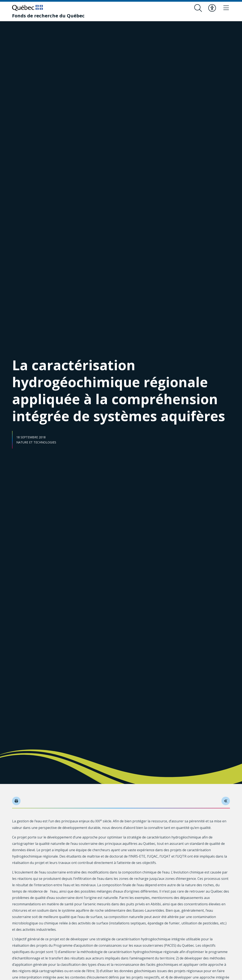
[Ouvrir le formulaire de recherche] (198, 8)
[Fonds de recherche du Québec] (48, 15)
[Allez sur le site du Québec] (27, 8)
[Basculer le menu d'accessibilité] (212, 8)
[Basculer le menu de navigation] (226, 8)
